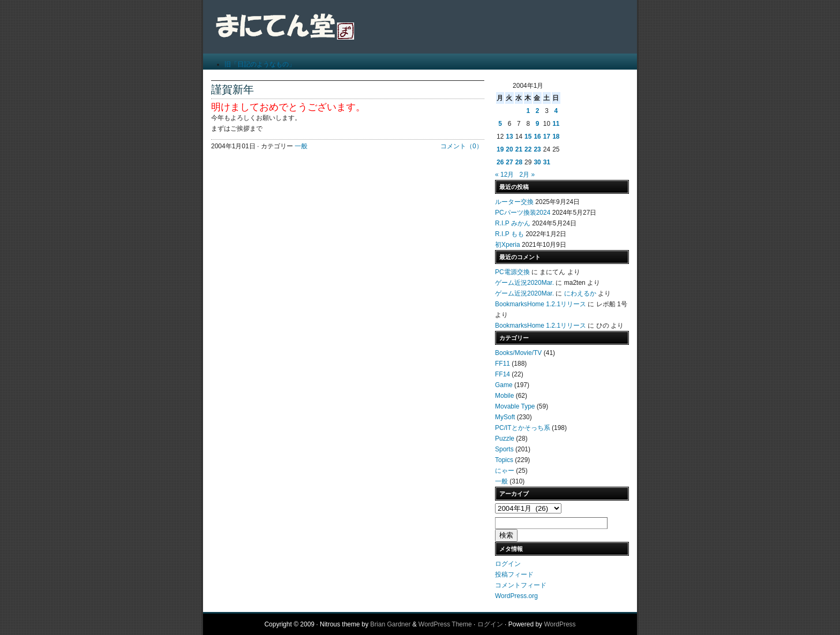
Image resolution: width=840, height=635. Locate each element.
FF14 (502, 374)
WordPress (560, 624)
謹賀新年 (232, 89)
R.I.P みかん (513, 223)
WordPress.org (516, 596)
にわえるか (580, 293)
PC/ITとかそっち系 (523, 428)
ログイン (508, 564)
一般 (301, 146)
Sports (504, 449)
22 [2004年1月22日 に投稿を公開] (528, 149)
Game (504, 385)
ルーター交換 (514, 202)
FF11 (502, 364)
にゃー (505, 471)
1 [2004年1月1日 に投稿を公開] (528, 111)
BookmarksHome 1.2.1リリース (541, 304)
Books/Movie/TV (518, 353)
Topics (504, 460)
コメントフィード (521, 585)
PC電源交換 (512, 272)
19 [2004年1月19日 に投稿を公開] (500, 149)
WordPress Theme (445, 624)
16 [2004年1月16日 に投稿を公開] (537, 137)
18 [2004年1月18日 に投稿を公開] (556, 137)
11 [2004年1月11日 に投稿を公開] (556, 124)
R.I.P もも (509, 234)
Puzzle (505, 439)
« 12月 (504, 175)
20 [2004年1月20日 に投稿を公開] (509, 149)
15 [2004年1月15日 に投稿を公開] (528, 137)
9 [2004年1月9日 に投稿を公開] (538, 124)
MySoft (505, 417)
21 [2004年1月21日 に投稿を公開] (519, 149)
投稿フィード (514, 574)
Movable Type (515, 406)
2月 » (527, 175)
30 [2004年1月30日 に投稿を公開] (537, 162)
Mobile (504, 396)
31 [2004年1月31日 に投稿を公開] (547, 162)
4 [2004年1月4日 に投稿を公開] (556, 111)
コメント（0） (462, 146)
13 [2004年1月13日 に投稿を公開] (509, 137)
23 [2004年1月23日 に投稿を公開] (537, 149)
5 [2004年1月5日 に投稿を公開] (500, 124)
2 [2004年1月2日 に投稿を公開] (538, 111)
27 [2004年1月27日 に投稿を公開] (509, 162)
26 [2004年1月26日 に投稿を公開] (500, 162)
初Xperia (508, 245)
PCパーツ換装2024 (523, 213)
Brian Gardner (390, 624)
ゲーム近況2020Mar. (524, 283)
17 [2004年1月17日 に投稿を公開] (547, 137)
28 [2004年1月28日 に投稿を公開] (519, 162)
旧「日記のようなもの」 (260, 64)
